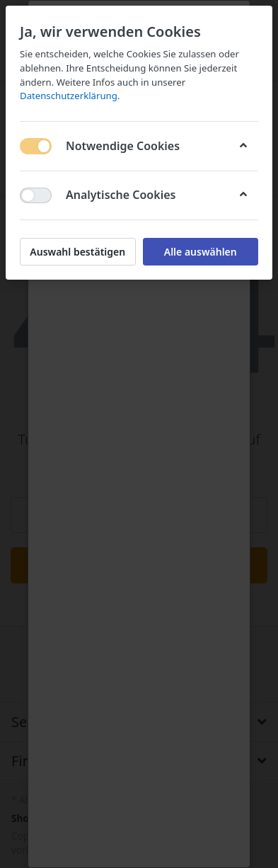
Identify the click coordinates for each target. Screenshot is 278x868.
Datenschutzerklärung (69, 96)
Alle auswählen (201, 252)
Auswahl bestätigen (77, 252)
